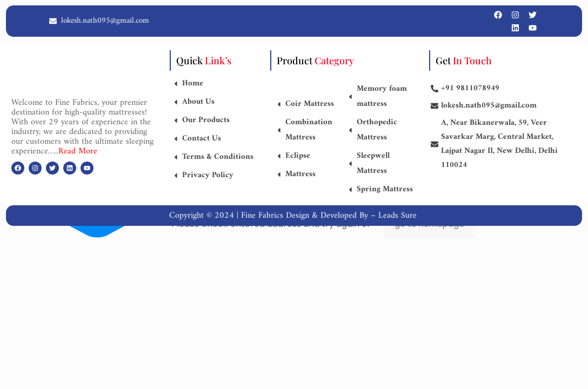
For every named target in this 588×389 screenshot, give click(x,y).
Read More (78, 151)
